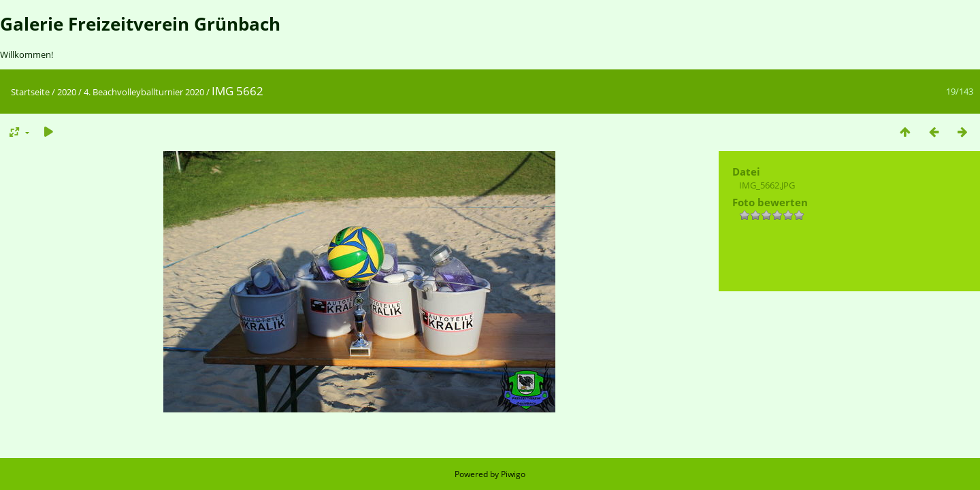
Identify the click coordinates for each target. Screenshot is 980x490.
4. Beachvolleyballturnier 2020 (144, 92)
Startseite (30, 92)
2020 (67, 92)
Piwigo (513, 474)
